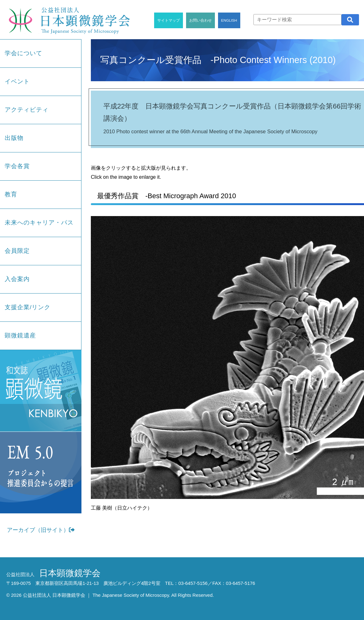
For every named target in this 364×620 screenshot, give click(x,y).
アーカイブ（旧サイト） (41, 530)
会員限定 (17, 251)
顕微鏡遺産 (20, 335)
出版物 (14, 138)
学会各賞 (17, 166)
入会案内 (17, 279)
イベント (17, 81)
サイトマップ (169, 20)
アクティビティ (27, 110)
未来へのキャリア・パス (39, 223)
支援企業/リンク (28, 307)
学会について (23, 53)
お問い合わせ (200, 20)
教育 (11, 194)
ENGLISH (229, 20)
